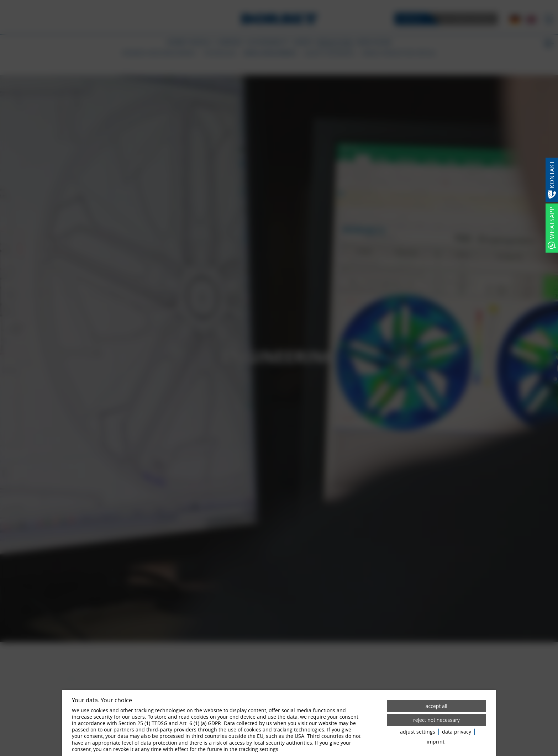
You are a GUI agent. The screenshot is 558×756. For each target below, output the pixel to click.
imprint (436, 742)
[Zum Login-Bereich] (2, 2)
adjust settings (418, 732)
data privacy (457, 732)
